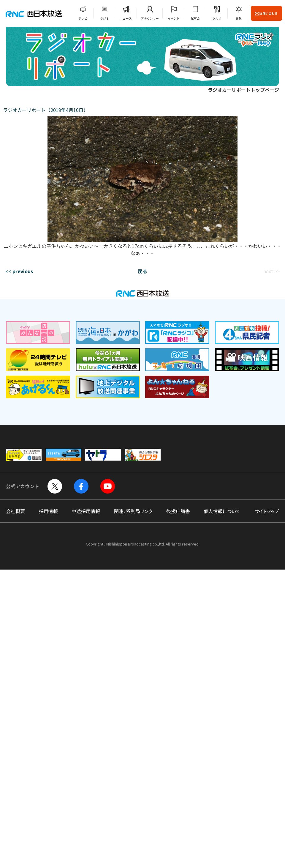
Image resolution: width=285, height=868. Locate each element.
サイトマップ (267, 511)
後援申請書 (178, 511)
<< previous (19, 271)
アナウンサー (150, 18)
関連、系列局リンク (133, 511)
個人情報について (222, 511)
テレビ (83, 18)
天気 (239, 18)
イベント (174, 18)
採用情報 (48, 511)
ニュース (126, 18)
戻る (142, 271)
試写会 (195, 18)
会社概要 (15, 511)
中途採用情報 (86, 511)
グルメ (217, 18)
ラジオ (104, 18)
